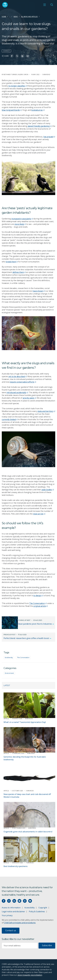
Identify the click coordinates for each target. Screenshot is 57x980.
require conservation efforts (23, 382)
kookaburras (38, 110)
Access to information (11, 908)
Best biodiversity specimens (15, 866)
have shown (39, 291)
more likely (20, 224)
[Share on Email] (28, 56)
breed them (12, 262)
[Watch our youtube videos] (30, 901)
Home (4, 17)
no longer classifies (18, 86)
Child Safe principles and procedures (20, 923)
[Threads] (25, 901)
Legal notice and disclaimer (13, 912)
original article (40, 606)
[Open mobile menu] (45, 5)
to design (38, 595)
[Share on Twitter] (17, 56)
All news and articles (29, 17)
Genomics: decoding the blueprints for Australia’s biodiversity (25, 758)
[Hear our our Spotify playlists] (19, 901)
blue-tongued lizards (12, 110)
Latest (7, 685)
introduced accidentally (17, 392)
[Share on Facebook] (12, 56)
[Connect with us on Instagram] (9, 901)
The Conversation (38, 603)
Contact (6, 51)
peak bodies (48, 490)
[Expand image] (28, 177)
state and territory (46, 411)
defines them (19, 272)
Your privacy (7, 915)
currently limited (10, 419)
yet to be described (18, 376)
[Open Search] (52, 5)
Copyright (43, 908)
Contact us (11, 930)
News (16, 17)
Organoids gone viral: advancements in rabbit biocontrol (28, 832)
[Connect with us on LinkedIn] (14, 901)
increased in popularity (22, 219)
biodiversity (9, 657)
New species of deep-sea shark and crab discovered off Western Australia (27, 796)
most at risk (39, 514)
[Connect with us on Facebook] (4, 901)
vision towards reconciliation (30, 975)
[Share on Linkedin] (22, 56)
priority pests (29, 398)
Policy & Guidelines (37, 912)
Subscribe (47, 945)
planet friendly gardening (40, 126)
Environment (9, 673)
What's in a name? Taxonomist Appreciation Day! (25, 722)
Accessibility (29, 908)
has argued (49, 137)
